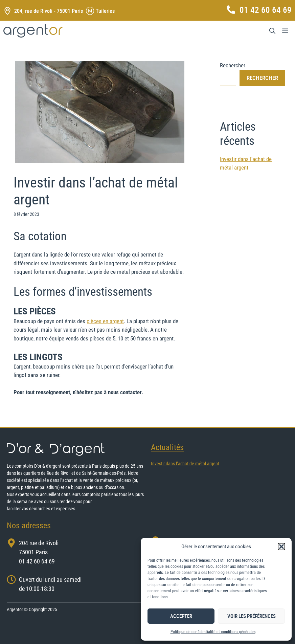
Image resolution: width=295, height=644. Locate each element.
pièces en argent (105, 321)
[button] (281, 547)
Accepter (181, 616)
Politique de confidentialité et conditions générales (213, 632)
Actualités (167, 447)
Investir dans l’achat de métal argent (185, 464)
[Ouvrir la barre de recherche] (272, 31)
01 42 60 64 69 (266, 10)
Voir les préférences (252, 616)
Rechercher (233, 65)
